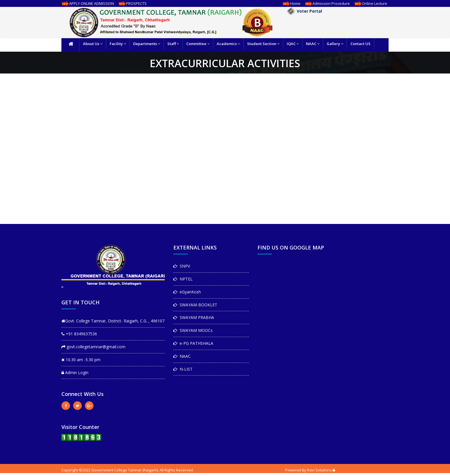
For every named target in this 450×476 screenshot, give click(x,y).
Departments (147, 44)
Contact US (360, 44)
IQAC (293, 44)
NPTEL (183, 279)
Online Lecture (370, 3)
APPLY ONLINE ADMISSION (87, 3)
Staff (173, 44)
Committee (198, 44)
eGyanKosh (187, 292)
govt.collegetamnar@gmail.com (93, 347)
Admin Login (75, 373)
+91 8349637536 (79, 334)
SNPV (182, 266)
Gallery (335, 44)
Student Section (263, 44)
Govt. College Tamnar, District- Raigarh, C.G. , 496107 (113, 321)
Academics (228, 44)
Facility (118, 44)
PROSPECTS (132, 3)
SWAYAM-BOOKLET (195, 305)
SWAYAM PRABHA (194, 317)
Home (291, 3)
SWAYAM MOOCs (193, 330)
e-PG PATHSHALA (193, 343)
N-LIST (183, 369)
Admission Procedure (327, 3)
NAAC (313, 44)
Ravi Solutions (319, 470)
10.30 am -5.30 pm (81, 360)
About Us (93, 44)
